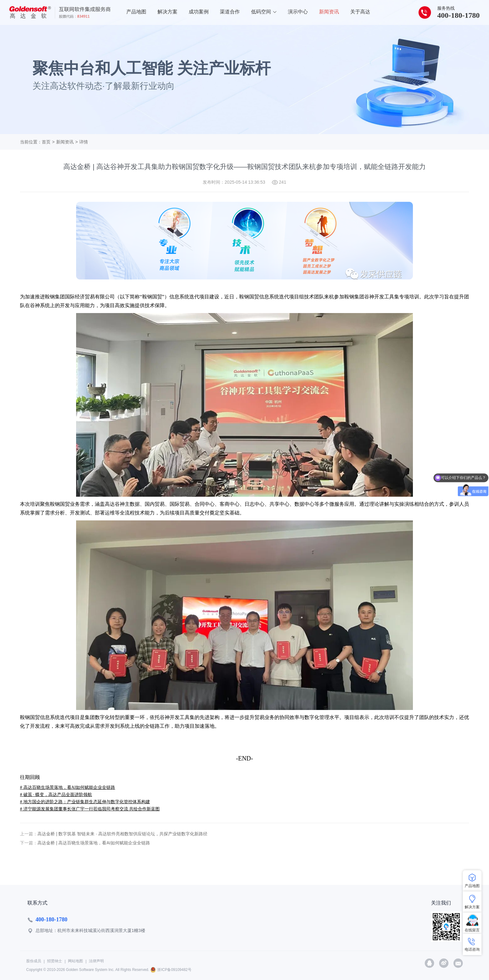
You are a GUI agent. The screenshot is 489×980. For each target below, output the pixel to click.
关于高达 (360, 12)
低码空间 (264, 12)
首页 (46, 142)
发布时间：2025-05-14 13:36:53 (234, 182)
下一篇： (29, 843)
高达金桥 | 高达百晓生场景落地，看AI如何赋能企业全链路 (94, 843)
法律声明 (96, 961)
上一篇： (29, 834)
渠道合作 (230, 12)
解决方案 (167, 12)
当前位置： (31, 142)
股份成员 (34, 961)
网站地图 (75, 961)
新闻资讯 (329, 12)
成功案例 (199, 12)
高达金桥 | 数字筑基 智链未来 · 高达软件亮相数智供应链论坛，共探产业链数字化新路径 (122, 834)
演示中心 (298, 12)
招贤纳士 (55, 961)
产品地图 (136, 12)
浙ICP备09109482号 (174, 970)
